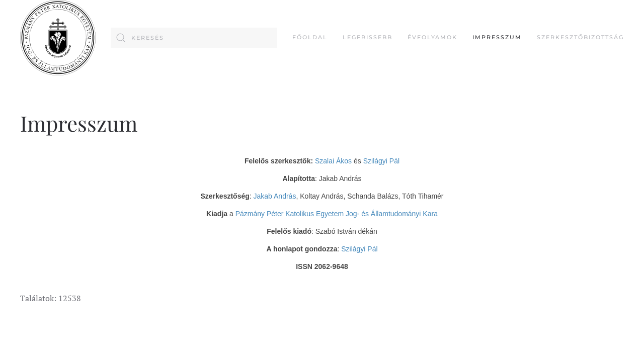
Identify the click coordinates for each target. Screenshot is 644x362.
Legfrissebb (368, 37)
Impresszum (497, 37)
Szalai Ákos (333, 161)
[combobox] (194, 38)
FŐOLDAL (310, 37)
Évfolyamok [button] (432, 37)
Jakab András (275, 196)
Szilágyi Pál (381, 161)
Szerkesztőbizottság (580, 37)
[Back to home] (58, 38)
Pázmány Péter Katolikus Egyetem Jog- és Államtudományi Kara (337, 214)
